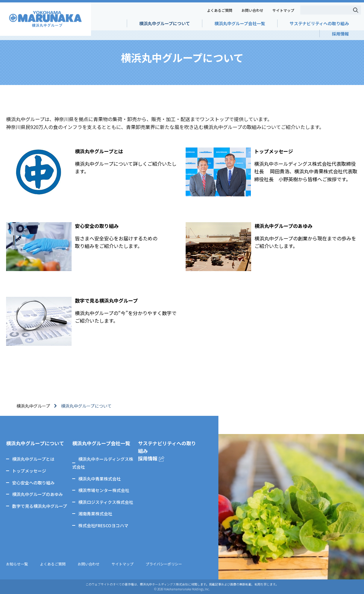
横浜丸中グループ (33, 406)
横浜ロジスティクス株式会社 (106, 502)
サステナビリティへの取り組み (319, 23)
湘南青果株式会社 (95, 514)
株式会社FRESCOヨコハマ (103, 525)
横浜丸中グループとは (33, 459)
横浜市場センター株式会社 (104, 490)
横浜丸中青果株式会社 (99, 479)
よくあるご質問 (220, 10)
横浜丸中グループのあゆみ (37, 494)
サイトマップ (283, 10)
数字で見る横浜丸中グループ (40, 506)
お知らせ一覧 (17, 564)
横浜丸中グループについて (165, 23)
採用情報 (340, 34)
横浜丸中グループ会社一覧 (240, 23)
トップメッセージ (29, 471)
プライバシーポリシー (164, 564)
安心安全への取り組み (33, 483)
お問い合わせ (252, 10)
